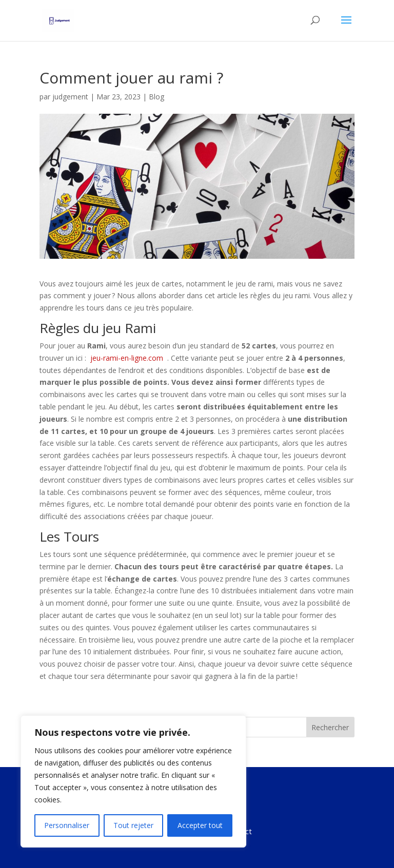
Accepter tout (200, 825)
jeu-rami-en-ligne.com (127, 358)
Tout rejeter (133, 825)
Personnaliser (67, 825)
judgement (70, 97)
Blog (156, 97)
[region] (133, 781)
